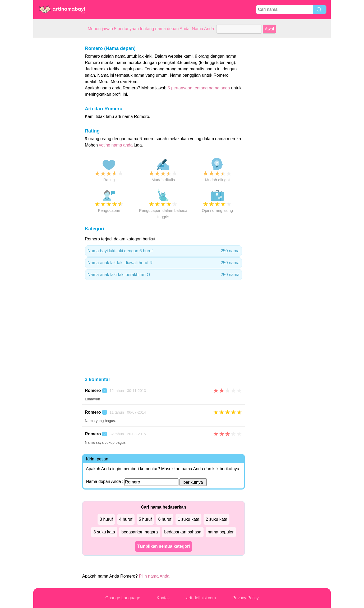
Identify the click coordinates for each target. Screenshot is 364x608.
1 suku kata (188, 519)
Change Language (123, 598)
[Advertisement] (54, 117)
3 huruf (106, 519)
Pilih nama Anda (154, 576)
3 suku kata (104, 532)
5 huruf (145, 519)
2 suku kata (216, 519)
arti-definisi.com (201, 598)
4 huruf (126, 519)
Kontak (163, 598)
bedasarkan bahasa (183, 532)
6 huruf (165, 519)
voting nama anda (116, 145)
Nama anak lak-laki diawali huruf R (163, 263)
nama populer (221, 532)
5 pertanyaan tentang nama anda (199, 88)
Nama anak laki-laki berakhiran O (163, 275)
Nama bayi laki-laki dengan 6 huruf (163, 251)
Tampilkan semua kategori (164, 546)
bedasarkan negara (140, 532)
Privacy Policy (246, 598)
